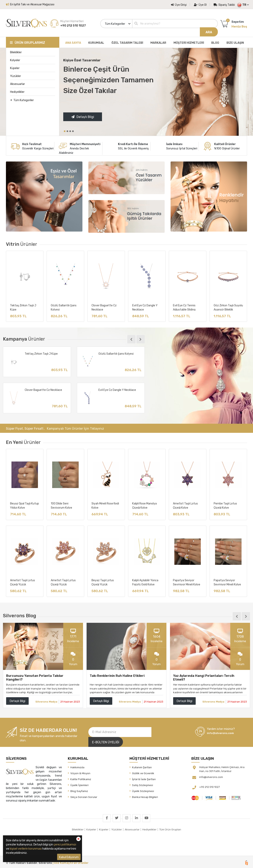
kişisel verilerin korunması (26, 849)
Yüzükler (16, 75)
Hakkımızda (77, 766)
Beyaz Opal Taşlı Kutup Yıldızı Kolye (25, 505)
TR (244, 5)
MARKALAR (158, 42)
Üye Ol (200, 5)
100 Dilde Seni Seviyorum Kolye (61, 505)
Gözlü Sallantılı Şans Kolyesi (64, 306)
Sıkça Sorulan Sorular (84, 796)
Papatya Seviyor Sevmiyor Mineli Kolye (187, 582)
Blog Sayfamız (79, 790)
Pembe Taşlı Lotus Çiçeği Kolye (225, 505)
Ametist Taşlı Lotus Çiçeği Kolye (185, 505)
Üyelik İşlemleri (79, 784)
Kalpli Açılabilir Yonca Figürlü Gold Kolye (145, 582)
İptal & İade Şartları (144, 778)
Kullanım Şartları (142, 766)
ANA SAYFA (73, 42)
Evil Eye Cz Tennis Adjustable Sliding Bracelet (184, 306)
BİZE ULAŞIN (235, 42)
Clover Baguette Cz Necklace (104, 306)
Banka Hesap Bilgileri (145, 796)
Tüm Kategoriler (22, 99)
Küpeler (15, 67)
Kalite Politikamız (81, 778)
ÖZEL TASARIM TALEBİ (127, 42)
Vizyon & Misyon (80, 772)
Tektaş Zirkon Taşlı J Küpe (23, 306)
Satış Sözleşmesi (143, 784)
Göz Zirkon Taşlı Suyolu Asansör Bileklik (228, 306)
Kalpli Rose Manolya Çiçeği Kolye (144, 505)
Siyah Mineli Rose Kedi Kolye (105, 505)
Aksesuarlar (17, 83)
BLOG (215, 42)
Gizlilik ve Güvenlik (143, 772)
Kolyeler (15, 59)
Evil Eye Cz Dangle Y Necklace (145, 306)
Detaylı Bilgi (83, 116)
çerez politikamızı (65, 845)
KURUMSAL (96, 42)
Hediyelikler (17, 91)
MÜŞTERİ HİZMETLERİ (189, 42)
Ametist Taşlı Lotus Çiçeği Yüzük (23, 582)
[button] (65, 130)
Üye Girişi (179, 5)
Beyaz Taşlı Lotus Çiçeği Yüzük (103, 582)
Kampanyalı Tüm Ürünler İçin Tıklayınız (75, 428)
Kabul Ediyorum (69, 857)
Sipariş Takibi (224, 5)
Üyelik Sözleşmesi (143, 790)
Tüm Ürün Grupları (170, 828)
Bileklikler (16, 51)
